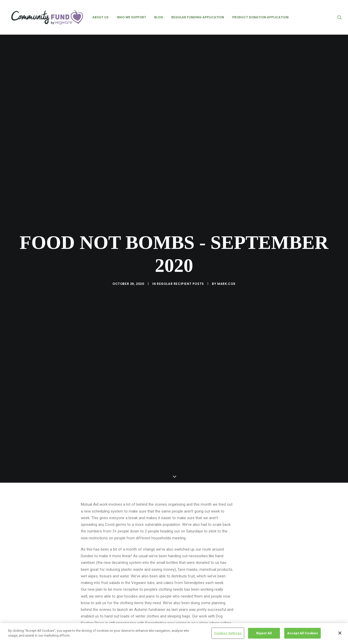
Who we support (131, 17)
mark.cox (226, 247)
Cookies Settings (228, 634)
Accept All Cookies (302, 634)
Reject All (264, 634)
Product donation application (260, 17)
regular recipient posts (180, 247)
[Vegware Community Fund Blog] (47, 17)
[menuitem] (100, 17)
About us (100, 17)
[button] (342, 17)
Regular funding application (198, 17)
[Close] (340, 634)
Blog (159, 17)
